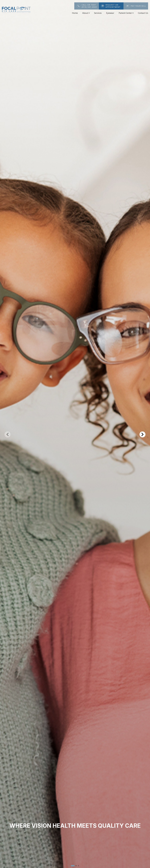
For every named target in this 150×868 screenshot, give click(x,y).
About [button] (86, 13)
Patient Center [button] (126, 13)
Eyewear (110, 13)
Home (75, 13)
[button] (73, 866)
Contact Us (143, 13)
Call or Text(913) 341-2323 (89, 6)
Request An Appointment (113, 6)
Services (98, 13)
